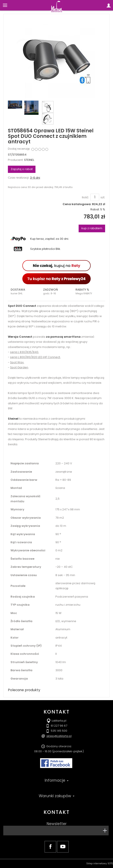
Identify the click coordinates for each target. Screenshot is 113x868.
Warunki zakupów (57, 796)
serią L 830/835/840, (25, 352)
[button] (24, 291)
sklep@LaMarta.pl (59, 736)
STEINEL (29, 160)
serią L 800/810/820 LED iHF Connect (35, 357)
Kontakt (56, 812)
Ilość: (86, 197)
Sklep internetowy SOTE (100, 864)
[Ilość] (95, 197)
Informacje (57, 780)
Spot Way (17, 362)
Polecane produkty (24, 690)
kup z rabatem (92, 228)
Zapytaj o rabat (22, 169)
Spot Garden (19, 367)
